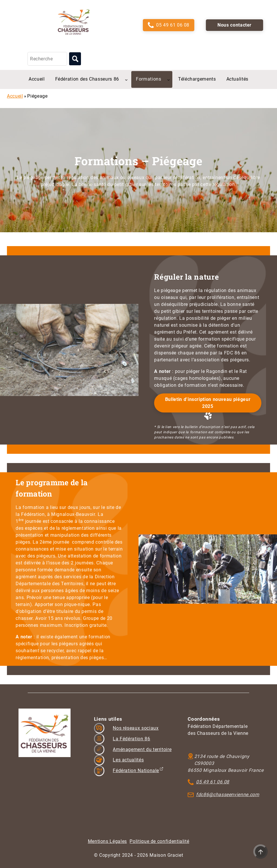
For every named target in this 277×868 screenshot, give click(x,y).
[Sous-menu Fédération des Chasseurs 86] (126, 79)
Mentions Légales (107, 841)
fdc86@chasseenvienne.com (228, 794)
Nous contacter (234, 25)
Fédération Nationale (136, 771)
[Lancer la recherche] (75, 59)
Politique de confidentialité (159, 841)
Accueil (15, 96)
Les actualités (128, 760)
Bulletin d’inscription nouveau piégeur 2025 (208, 403)
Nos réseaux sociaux (136, 728)
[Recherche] (47, 59)
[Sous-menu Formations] (169, 79)
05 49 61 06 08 (173, 25)
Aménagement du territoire (142, 749)
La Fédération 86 (131, 739)
